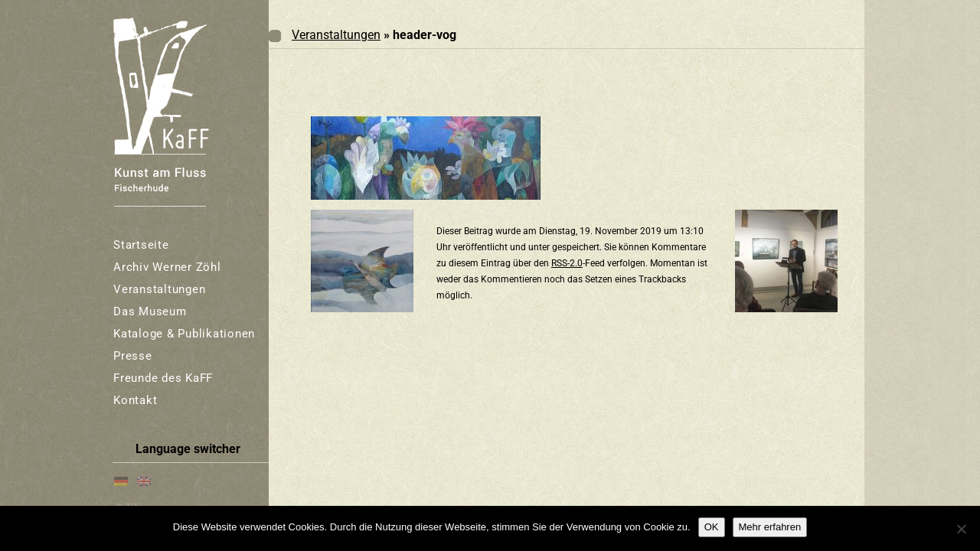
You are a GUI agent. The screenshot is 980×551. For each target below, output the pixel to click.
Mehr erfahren (770, 527)
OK (712, 527)
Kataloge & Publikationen (184, 334)
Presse (133, 356)
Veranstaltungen (159, 289)
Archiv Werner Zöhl (167, 267)
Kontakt (135, 400)
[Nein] (961, 529)
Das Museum (150, 311)
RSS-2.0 (567, 263)
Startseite (141, 245)
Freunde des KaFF (163, 378)
